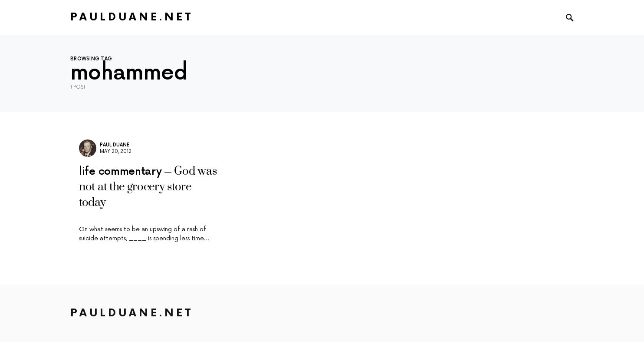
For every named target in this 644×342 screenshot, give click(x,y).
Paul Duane (115, 145)
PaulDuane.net (132, 17)
